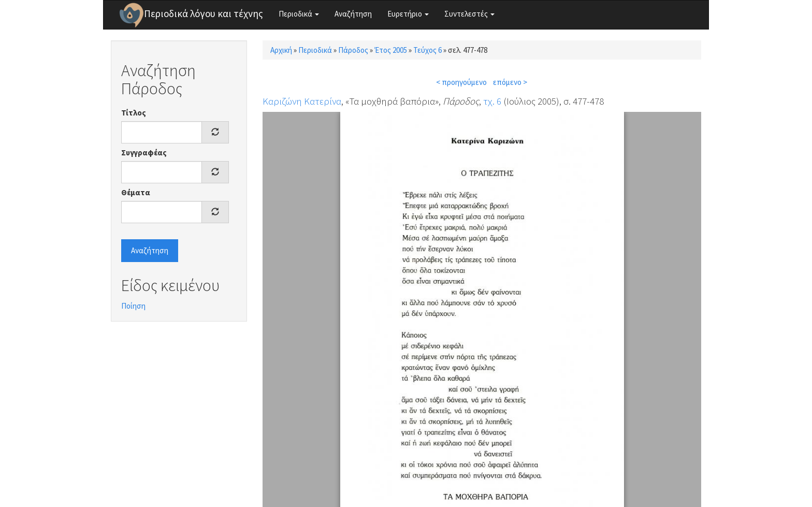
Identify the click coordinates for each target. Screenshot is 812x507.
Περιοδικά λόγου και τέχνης (204, 13)
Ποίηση (133, 306)
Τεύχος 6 (427, 50)
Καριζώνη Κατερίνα (302, 101)
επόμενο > (510, 82)
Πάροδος (353, 50)
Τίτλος (134, 113)
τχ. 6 (492, 101)
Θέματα (136, 192)
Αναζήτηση (353, 14)
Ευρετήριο (408, 14)
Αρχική (281, 50)
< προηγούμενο (461, 82)
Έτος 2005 (391, 50)
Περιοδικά (299, 14)
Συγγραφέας (144, 153)
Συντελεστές (469, 14)
